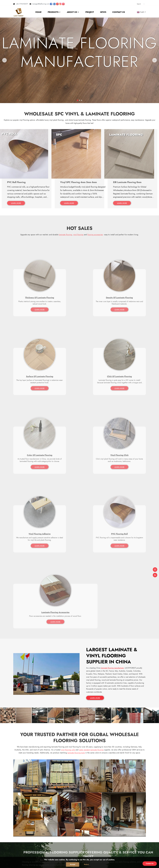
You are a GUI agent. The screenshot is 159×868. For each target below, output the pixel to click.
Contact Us (150, 863)
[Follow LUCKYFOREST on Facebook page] (51, 3)
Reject (86, 864)
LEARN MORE (96, 513)
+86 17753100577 (21, 3)
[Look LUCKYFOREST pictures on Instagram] (60, 3)
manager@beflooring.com (40, 3)
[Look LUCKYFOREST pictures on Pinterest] (63, 3)
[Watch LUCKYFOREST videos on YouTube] (57, 3)
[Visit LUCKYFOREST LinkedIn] (54, 3)
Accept (73, 864)
